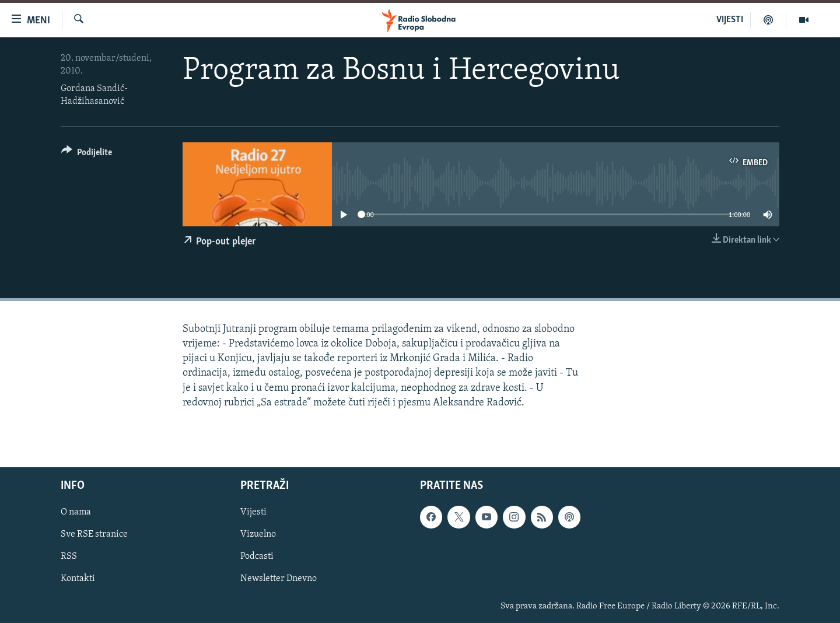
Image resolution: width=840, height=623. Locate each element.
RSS (69, 556)
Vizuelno (258, 534)
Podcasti (257, 556)
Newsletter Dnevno (279, 579)
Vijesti (253, 512)
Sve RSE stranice (94, 534)
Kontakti (78, 579)
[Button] (87, 154)
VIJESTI (730, 20)
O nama (76, 512)
